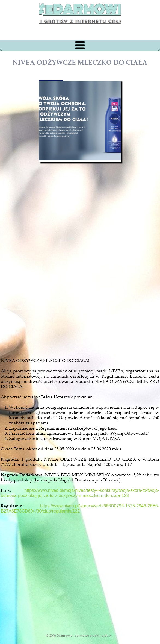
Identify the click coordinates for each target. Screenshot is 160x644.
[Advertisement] (85, 288)
